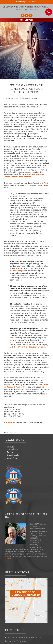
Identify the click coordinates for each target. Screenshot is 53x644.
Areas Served (13, 458)
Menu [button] (29, 20)
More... (10, 559)
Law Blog (23, 433)
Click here (9, 422)
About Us (11, 447)
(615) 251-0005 (30, 2)
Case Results (13, 455)
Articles (15, 449)
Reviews (11, 452)
